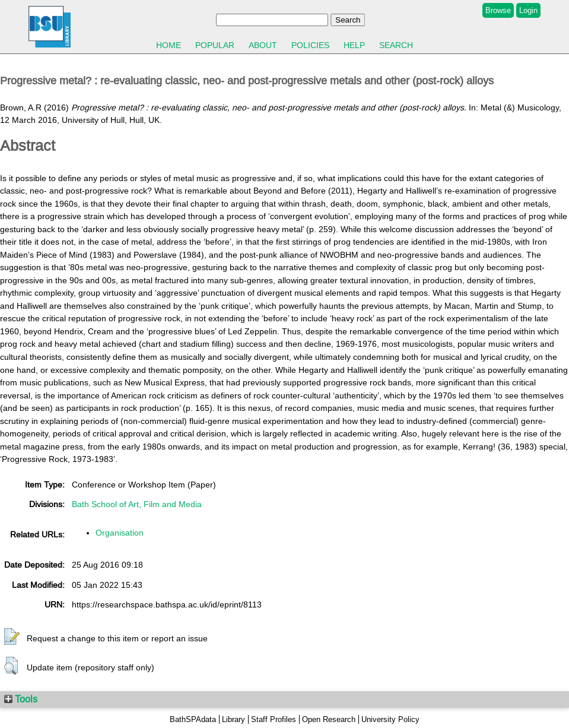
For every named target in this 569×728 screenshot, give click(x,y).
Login (528, 10)
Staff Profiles (274, 719)
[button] (12, 637)
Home (169, 45)
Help (354, 45)
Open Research (329, 719)
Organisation (120, 533)
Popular (215, 45)
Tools (21, 699)
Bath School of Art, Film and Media (137, 504)
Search (396, 45)
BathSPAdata (193, 719)
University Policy (390, 719)
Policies (310, 45)
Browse (498, 10)
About (263, 45)
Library (233, 719)
